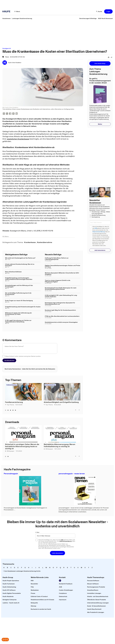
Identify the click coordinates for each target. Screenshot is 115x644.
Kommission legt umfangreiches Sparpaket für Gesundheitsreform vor (60, 303)
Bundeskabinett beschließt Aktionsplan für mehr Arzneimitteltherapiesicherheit (61, 289)
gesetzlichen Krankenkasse (18, 139)
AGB (96, 228)
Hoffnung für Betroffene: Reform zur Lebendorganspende (57, 259)
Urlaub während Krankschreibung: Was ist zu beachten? (20, 265)
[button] (17, 11)
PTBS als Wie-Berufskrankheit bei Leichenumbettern (62, 316)
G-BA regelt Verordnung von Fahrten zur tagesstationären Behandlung (18, 321)
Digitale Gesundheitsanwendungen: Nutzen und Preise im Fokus (62, 266)
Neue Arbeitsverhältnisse (13, 272)
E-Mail (37, 532)
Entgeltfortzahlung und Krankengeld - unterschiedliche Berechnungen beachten (19, 279)
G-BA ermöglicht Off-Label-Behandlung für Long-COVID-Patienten (61, 296)
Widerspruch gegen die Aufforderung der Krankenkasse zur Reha (18, 314)
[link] (7, 18)
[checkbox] (4, 356)
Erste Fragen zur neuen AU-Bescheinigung (19, 300)
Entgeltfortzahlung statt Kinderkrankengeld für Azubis (23, 307)
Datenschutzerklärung (99, 232)
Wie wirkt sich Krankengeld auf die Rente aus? (20, 258)
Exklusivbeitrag (12, 385)
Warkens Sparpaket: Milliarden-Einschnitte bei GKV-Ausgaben (62, 274)
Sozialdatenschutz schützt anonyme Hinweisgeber (61, 322)
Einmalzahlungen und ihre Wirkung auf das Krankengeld (19, 286)
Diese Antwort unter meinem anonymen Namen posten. (23, 356)
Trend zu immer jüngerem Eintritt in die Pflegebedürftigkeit (58, 281)
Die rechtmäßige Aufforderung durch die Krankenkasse (18, 294)
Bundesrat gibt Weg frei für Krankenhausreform (60, 310)
